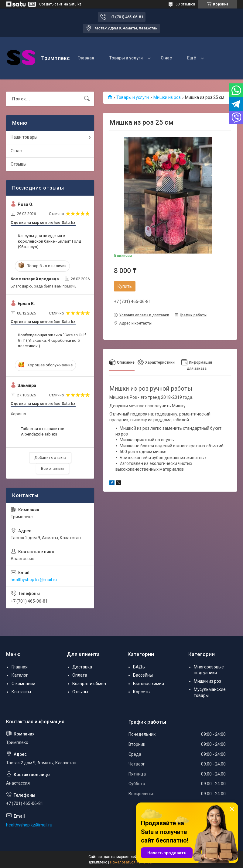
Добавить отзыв (50, 458)
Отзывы (19, 164)
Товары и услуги (126, 58)
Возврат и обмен (89, 684)
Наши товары (24, 137)
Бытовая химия (149, 684)
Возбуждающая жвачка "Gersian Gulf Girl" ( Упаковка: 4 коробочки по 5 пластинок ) (52, 340)
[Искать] (87, 99)
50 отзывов (185, 4)
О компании (23, 684)
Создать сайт (51, 4)
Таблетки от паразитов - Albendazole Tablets (44, 431)
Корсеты (142, 692)
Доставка (82, 667)
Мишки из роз (167, 97)
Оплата (80, 675)
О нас (166, 58)
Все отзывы (52, 468)
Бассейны (143, 675)
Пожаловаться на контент (132, 862)
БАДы (139, 667)
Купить (125, 286)
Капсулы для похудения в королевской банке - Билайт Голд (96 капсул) (50, 241)
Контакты (21, 692)
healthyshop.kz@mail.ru (34, 580)
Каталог (20, 675)
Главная (86, 58)
